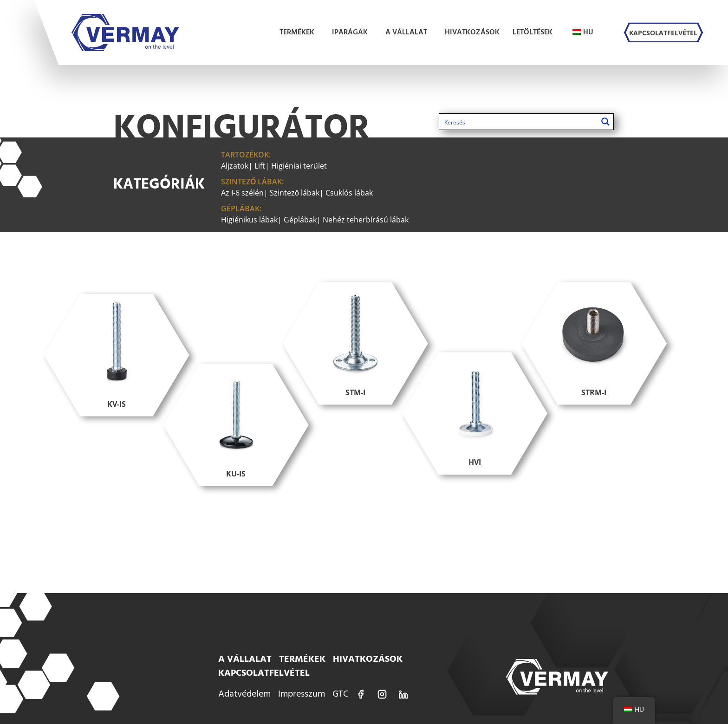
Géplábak (240, 209)
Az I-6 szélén (242, 193)
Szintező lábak (251, 182)
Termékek (299, 33)
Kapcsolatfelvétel (663, 33)
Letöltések (535, 33)
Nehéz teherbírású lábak (366, 220)
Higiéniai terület (299, 166)
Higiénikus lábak (249, 220)
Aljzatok (235, 166)
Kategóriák (159, 185)
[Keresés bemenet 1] (519, 122)
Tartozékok (245, 155)
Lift (260, 166)
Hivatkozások (472, 33)
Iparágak (352, 33)
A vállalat (409, 33)
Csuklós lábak (349, 193)
